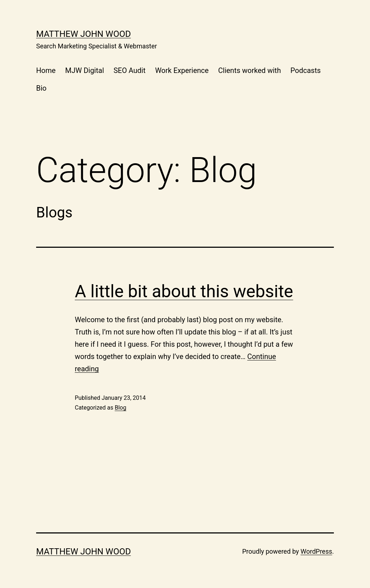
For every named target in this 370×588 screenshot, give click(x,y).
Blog (120, 408)
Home (46, 70)
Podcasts (306, 70)
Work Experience (182, 70)
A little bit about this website (184, 291)
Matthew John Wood (83, 34)
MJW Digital (85, 70)
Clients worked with (250, 70)
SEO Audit (130, 70)
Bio (41, 88)
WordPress (316, 551)
